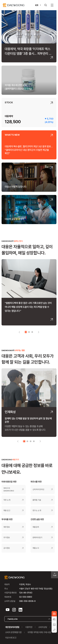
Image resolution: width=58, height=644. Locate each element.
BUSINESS (54, 624)
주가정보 (7, 537)
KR (37, 5)
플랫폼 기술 (37, 500)
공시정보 (7, 548)
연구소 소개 (37, 510)
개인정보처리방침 (12, 627)
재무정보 (7, 527)
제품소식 (36, 548)
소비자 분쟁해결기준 (13, 632)
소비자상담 (43, 627)
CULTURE (54, 619)
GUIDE (54, 630)
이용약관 (29, 627)
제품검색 (36, 527)
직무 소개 (7, 500)
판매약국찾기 (37, 537)
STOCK (9, 102)
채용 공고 (7, 510)
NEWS (54, 614)
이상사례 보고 (11, 638)
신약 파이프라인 (38, 489)
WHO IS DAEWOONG (9, 489)
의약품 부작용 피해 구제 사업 (39, 632)
